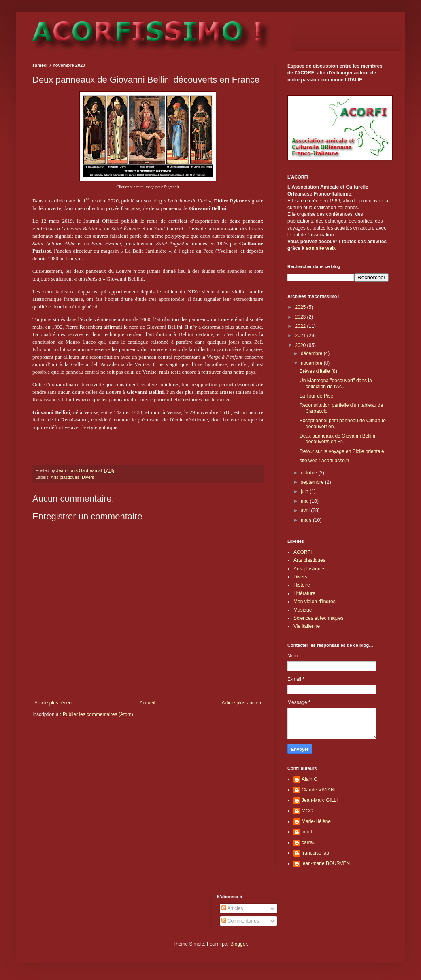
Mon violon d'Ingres (315, 602)
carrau (308, 842)
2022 (301, 326)
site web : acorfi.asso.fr (324, 461)
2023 (301, 317)
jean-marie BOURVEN (326, 863)
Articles (232, 908)
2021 (301, 336)
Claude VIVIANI (319, 790)
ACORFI (303, 552)
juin (305, 491)
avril (306, 510)
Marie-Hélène (316, 821)
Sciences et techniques (318, 618)
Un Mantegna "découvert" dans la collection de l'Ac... (336, 383)
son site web (320, 248)
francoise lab (315, 853)
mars (307, 520)
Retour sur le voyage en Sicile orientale (342, 451)
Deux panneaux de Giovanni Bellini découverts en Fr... (337, 439)
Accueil (148, 703)
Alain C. (310, 779)
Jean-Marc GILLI (320, 800)
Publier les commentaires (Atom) (98, 714)
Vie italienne (307, 626)
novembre (312, 363)
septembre (313, 482)
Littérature (304, 593)
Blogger (239, 944)
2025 (301, 307)
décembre (312, 353)
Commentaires (240, 921)
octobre (309, 473)
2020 (301, 345)
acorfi (307, 832)
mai (305, 501)
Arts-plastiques (309, 569)
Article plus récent (54, 703)
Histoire (302, 585)
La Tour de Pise (316, 396)
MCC (307, 811)
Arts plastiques (65, 477)
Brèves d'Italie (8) (318, 371)
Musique (303, 610)
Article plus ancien (241, 703)
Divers (88, 477)
